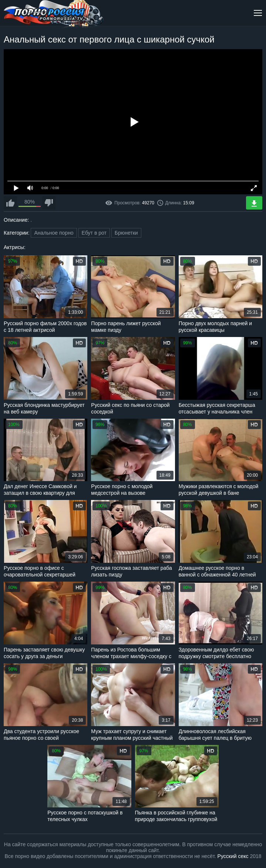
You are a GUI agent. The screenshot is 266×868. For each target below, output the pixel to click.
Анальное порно (54, 233)
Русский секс (233, 856)
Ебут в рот (94, 233)
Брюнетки (126, 233)
